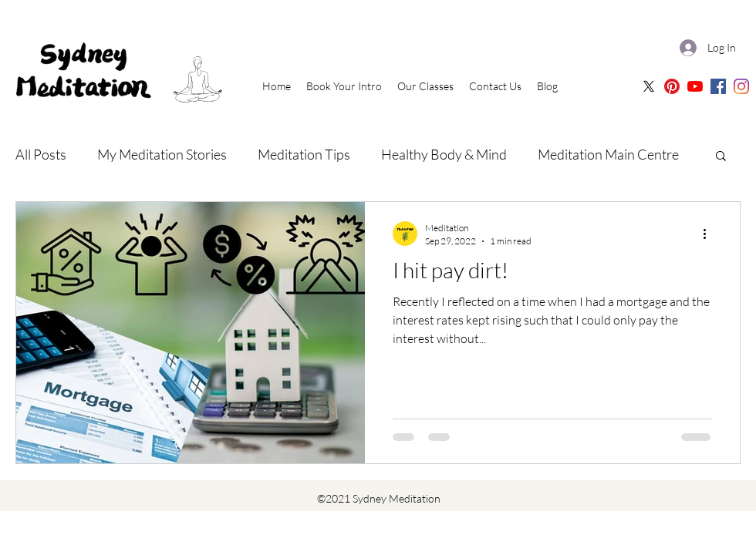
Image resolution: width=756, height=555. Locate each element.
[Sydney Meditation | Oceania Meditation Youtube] (695, 86)
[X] (649, 86)
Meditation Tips (304, 154)
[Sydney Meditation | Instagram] (741, 86)
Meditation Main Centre (608, 154)
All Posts (41, 154)
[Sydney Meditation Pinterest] (672, 86)
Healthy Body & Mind (444, 154)
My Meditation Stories (162, 154)
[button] (721, 157)
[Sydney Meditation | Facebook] (718, 86)
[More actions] (710, 234)
